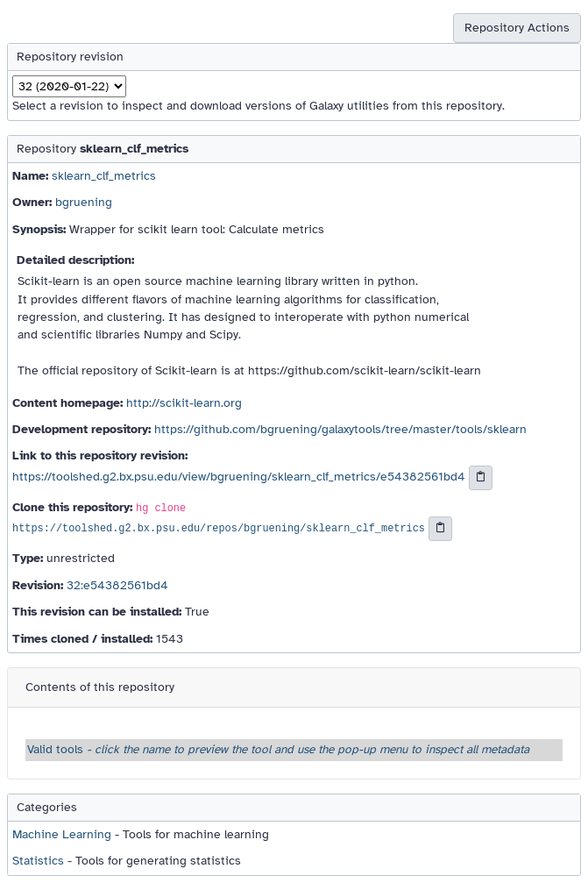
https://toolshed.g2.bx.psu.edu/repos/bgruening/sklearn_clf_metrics (219, 530)
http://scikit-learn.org (184, 403)
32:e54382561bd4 (117, 585)
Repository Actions (517, 28)
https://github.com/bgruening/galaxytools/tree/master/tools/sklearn (340, 429)
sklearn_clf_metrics (104, 176)
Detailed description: (75, 260)
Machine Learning (62, 834)
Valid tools (278, 749)
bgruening (84, 202)
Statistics (38, 861)
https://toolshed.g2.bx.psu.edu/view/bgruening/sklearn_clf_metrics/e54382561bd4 (239, 477)
